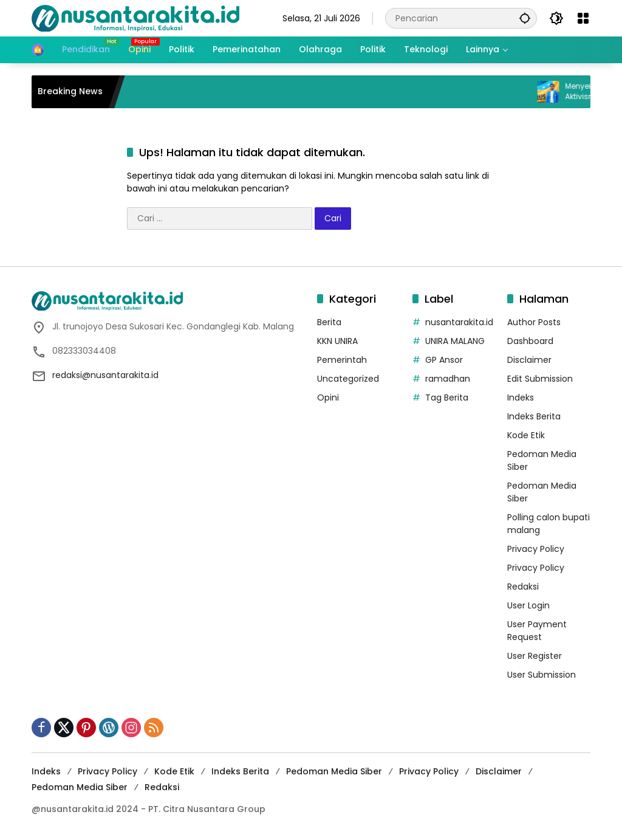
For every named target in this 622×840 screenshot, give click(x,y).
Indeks (521, 398)
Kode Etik (526, 435)
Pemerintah (342, 360)
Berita (329, 322)
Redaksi (523, 587)
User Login (528, 605)
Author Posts (534, 322)
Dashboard (530, 341)
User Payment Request (537, 631)
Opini (328, 398)
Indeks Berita (534, 416)
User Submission (542, 675)
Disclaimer (529, 360)
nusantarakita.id (459, 322)
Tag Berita (447, 398)
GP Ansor (444, 360)
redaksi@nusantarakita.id (105, 375)
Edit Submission (540, 379)
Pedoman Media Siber (334, 771)
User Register (535, 656)
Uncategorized (348, 379)
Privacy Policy (536, 549)
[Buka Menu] (583, 18)
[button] (525, 18)
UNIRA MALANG (455, 341)
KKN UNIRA (337, 341)
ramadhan (448, 379)
